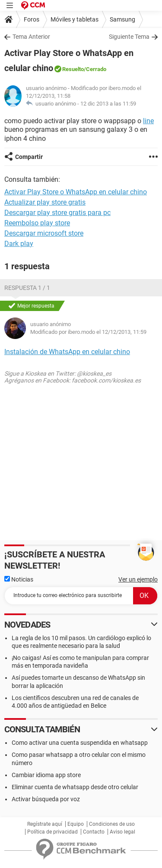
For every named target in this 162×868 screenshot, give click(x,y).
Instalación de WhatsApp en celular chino (67, 352)
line (148, 121)
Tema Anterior (31, 37)
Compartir (29, 157)
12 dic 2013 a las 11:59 (108, 104)
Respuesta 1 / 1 (27, 288)
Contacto (94, 832)
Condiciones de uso (112, 824)
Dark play (19, 244)
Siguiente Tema (129, 37)
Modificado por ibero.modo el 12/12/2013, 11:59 (88, 332)
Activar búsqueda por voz (46, 799)
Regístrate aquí (45, 824)
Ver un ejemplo (138, 579)
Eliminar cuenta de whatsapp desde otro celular (75, 787)
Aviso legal (122, 832)
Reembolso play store (37, 223)
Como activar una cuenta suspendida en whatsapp (80, 743)
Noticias (19, 579)
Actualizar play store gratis (45, 202)
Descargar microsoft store (44, 233)
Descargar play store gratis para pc (57, 213)
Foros (32, 19)
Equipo (76, 824)
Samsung (122, 19)
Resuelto (73, 69)
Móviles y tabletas (75, 19)
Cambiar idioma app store (46, 775)
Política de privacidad (52, 832)
